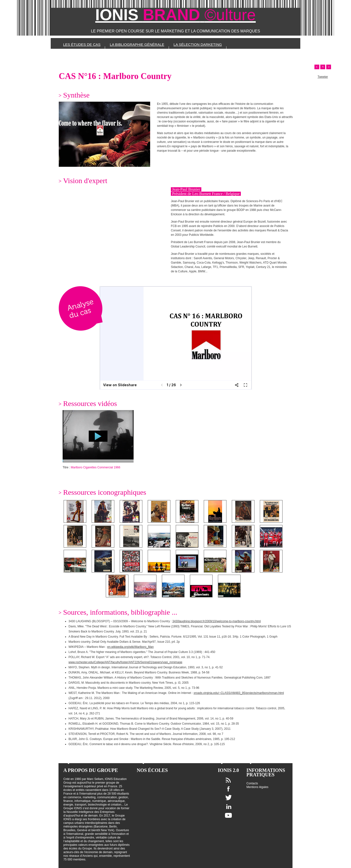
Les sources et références (92, 55)
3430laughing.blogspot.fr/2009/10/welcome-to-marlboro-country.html (217, 621)
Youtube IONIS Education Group (228, 815)
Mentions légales (257, 787)
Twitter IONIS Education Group (228, 798)
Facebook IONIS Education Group (228, 789)
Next (329, 67)
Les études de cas (82, 44)
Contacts (252, 783)
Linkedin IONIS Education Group (229, 806)
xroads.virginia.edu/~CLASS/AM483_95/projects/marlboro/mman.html (239, 693)
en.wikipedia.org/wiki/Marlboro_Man (131, 647)
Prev (317, 67)
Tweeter (323, 77)
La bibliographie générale (137, 44)
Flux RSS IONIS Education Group (228, 780)
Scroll (323, 67)
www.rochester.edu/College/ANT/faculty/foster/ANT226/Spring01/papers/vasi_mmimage (125, 662)
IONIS (175, 15)
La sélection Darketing (198, 44)
